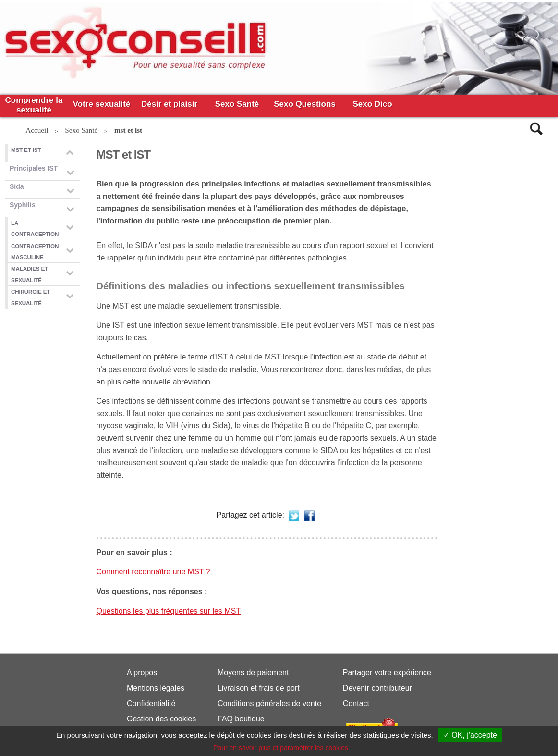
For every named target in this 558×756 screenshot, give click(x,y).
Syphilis (23, 205)
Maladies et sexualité (30, 274)
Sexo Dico (372, 104)
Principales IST (34, 168)
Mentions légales (156, 688)
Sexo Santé (237, 104)
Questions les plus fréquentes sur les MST (169, 611)
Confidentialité (151, 703)
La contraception (35, 228)
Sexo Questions (304, 104)
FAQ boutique (241, 719)
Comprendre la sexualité (35, 105)
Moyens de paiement (253, 673)
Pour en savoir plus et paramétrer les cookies (281, 748)
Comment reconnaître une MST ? (153, 572)
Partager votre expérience (387, 673)
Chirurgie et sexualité (30, 297)
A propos (142, 673)
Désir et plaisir (169, 104)
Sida (17, 186)
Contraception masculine (35, 251)
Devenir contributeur (377, 688)
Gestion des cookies (161, 719)
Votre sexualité (102, 104)
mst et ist (26, 150)
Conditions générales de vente (269, 703)
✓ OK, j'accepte (470, 735)
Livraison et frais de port (259, 688)
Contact (356, 703)
